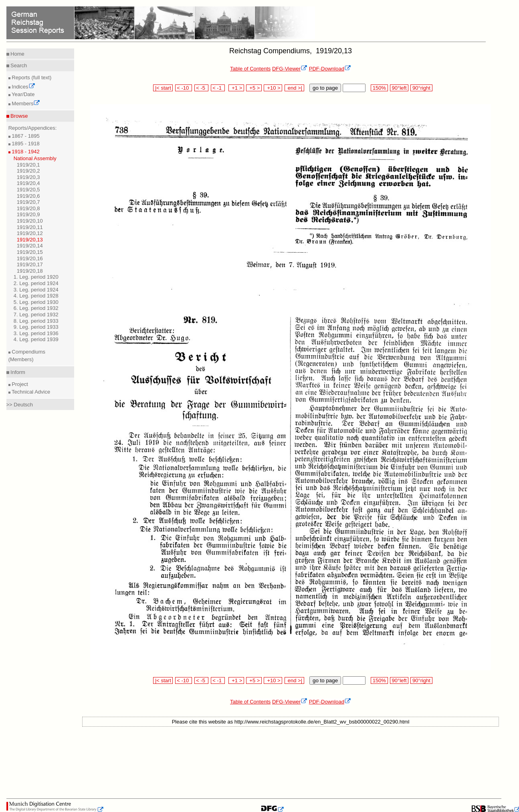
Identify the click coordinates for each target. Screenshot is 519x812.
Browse (19, 116)
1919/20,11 (30, 227)
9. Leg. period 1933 (36, 327)
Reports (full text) (31, 77)
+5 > (254, 88)
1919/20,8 (28, 208)
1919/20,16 (30, 258)
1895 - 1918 (25, 144)
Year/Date (23, 94)
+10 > (273, 88)
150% (379, 88)
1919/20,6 (28, 196)
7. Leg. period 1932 (36, 315)
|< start (163, 88)
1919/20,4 (28, 183)
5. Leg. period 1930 (36, 302)
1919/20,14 (30, 246)
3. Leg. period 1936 (36, 333)
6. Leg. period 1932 (36, 308)
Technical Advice (30, 392)
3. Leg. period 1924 (36, 290)
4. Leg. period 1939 (36, 339)
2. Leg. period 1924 (36, 283)
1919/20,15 (30, 252)
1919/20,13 (30, 240)
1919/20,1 (28, 165)
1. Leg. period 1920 (36, 277)
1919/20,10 (30, 221)
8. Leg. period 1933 (36, 321)
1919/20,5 (28, 190)
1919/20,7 (28, 202)
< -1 (218, 88)
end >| (294, 88)
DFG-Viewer (290, 69)
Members (25, 104)
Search (18, 65)
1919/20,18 (30, 271)
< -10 (184, 88)
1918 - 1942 (25, 152)
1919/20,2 (28, 171)
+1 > (236, 88)
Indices (23, 87)
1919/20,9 (28, 214)
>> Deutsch (20, 405)
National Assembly (35, 158)
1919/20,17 (30, 264)
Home (17, 54)
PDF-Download (330, 69)
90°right (421, 88)
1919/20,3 (28, 177)
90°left (399, 88)
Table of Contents (250, 69)
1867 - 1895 (25, 136)
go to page (325, 88)
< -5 (202, 88)
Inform (17, 372)
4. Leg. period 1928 (36, 296)
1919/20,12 (30, 233)
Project (19, 384)
